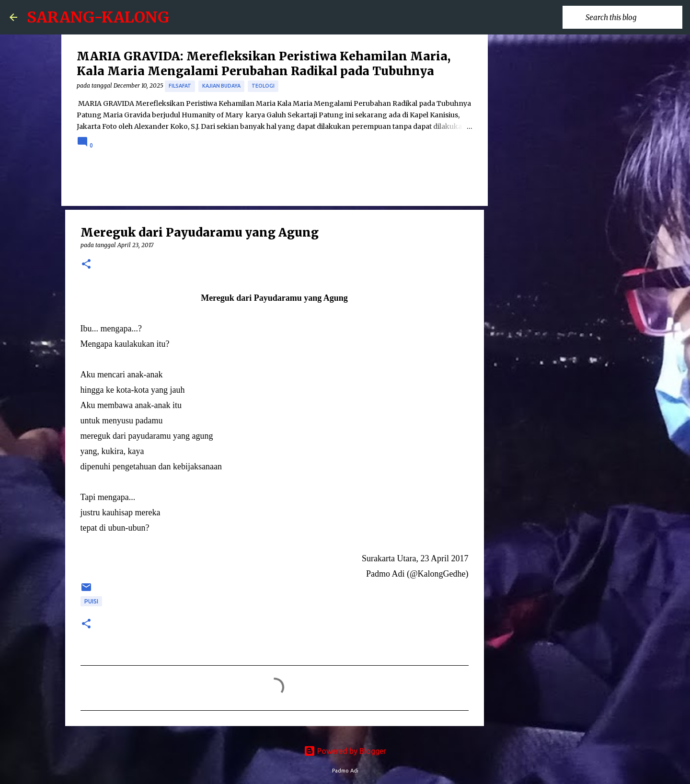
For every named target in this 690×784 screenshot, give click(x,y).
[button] (86, 265)
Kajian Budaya (221, 86)
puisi (91, 601)
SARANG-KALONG (98, 17)
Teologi (263, 86)
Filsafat (180, 86)
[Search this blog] (632, 17)
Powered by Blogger (345, 751)
